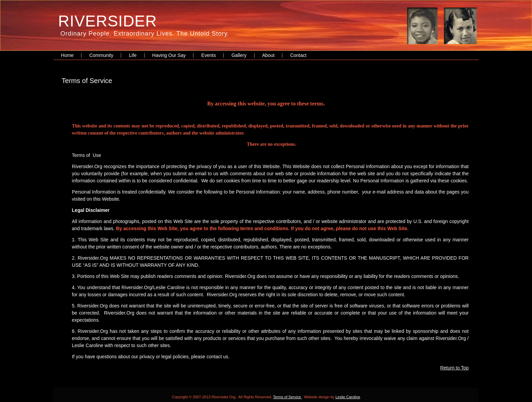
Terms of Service (288, 397)
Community (101, 55)
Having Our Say (169, 55)
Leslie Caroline (348, 397)
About (269, 55)
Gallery (239, 55)
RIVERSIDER (107, 21)
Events (208, 55)
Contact (298, 55)
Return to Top (454, 368)
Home (67, 55)
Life (133, 55)
